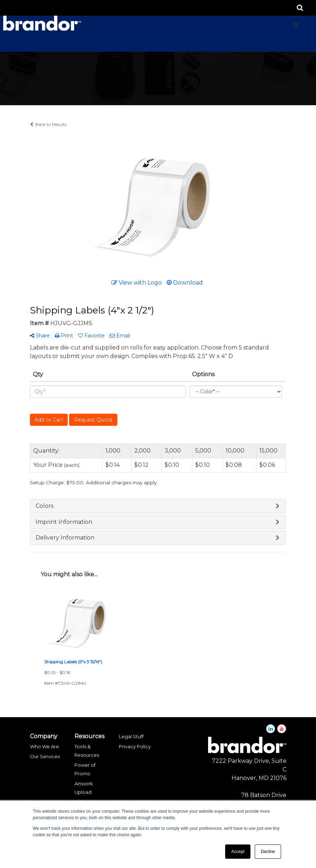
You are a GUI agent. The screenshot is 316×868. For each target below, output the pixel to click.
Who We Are (45, 746)
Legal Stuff (131, 736)
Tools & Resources (87, 751)
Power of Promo (85, 769)
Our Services (45, 756)
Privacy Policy (135, 746)
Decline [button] (268, 852)
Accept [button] (238, 852)
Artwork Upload (84, 788)
